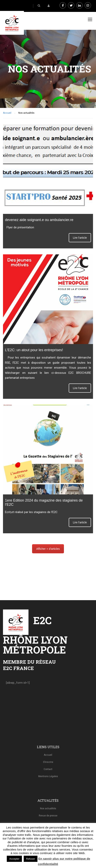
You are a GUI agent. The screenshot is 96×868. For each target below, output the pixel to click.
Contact (48, 769)
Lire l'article (80, 238)
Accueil (48, 755)
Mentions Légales (48, 776)
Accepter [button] (14, 859)
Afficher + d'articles (48, 549)
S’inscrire (48, 762)
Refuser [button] (31, 859)
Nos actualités (48, 808)
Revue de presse (48, 816)
